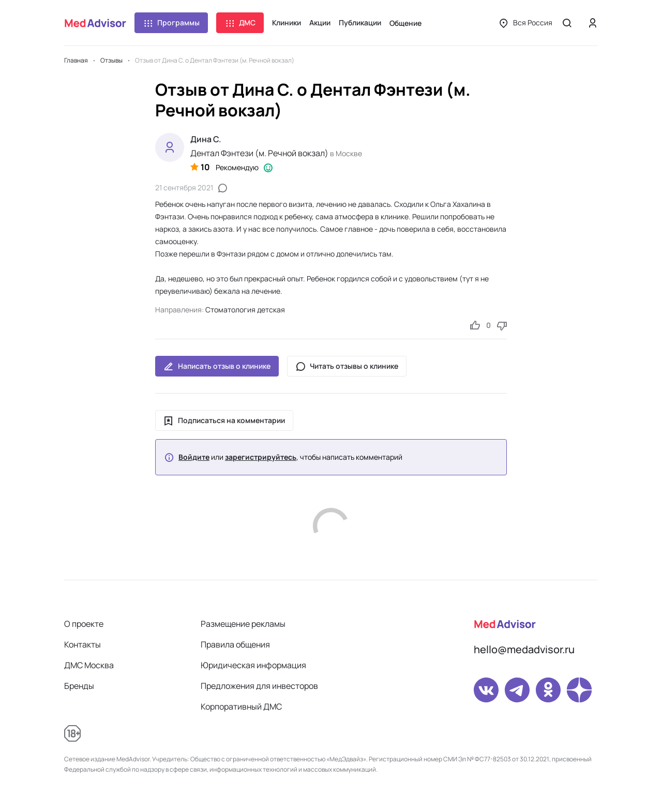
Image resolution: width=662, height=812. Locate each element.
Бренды (79, 686)
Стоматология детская (245, 310)
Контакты (82, 644)
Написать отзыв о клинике (217, 366)
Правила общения (235, 644)
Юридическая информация (253, 665)
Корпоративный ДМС (241, 706)
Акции (320, 22)
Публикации (360, 22)
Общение (405, 23)
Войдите (194, 457)
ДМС (240, 23)
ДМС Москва (89, 665)
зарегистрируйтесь (261, 457)
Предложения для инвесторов (259, 686)
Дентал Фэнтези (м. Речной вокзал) (259, 153)
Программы (171, 23)
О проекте (84, 624)
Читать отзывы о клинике (347, 366)
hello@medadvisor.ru (524, 649)
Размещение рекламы (243, 624)
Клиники (287, 22)
